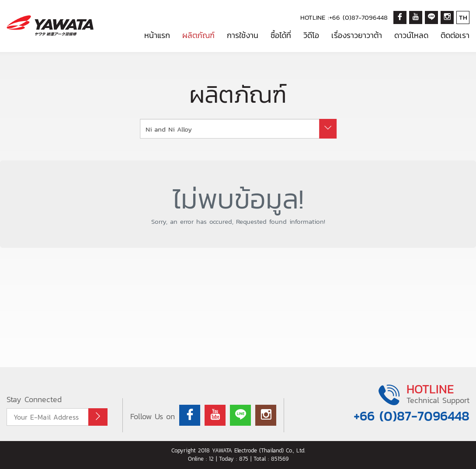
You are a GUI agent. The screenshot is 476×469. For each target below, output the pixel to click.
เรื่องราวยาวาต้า (357, 35)
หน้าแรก (157, 35)
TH (463, 17)
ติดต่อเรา (455, 35)
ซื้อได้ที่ (281, 35)
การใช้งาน (243, 35)
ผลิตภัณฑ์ (198, 35)
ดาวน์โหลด (411, 35)
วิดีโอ (311, 35)
